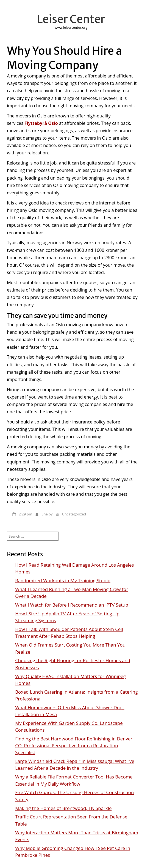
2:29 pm (25, 514)
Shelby (47, 514)
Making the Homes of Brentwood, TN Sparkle (63, 808)
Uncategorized (74, 514)
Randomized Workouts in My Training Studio (63, 580)
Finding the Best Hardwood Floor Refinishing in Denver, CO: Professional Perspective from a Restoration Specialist (74, 746)
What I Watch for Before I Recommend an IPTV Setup (72, 605)
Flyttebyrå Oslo (41, 123)
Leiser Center (71, 19)
